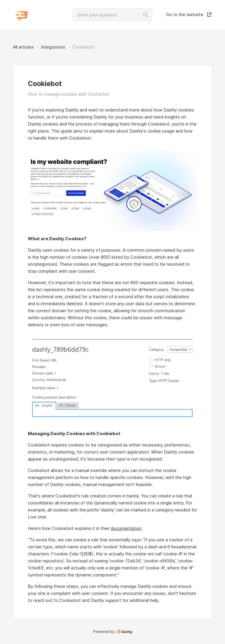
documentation (126, 528)
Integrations (53, 47)
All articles (23, 47)
